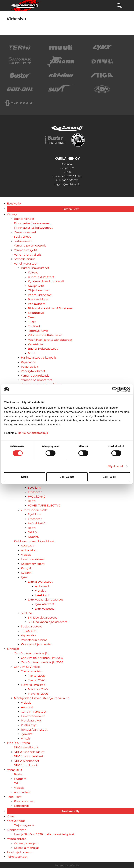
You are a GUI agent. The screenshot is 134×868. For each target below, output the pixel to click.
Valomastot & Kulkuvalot (45, 335)
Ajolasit (26, 555)
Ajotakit (40, 591)
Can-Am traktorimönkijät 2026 (42, 662)
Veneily (12, 214)
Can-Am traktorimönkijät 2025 (42, 658)
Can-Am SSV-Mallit (27, 667)
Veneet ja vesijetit (26, 843)
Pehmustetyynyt (40, 295)
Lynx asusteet (45, 604)
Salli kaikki (109, 477)
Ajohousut (42, 586)
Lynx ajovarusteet (40, 582)
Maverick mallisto (33, 685)
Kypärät (26, 573)
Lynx (24, 577)
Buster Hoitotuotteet (43, 349)
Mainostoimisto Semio (67, 865)
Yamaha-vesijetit (26, 250)
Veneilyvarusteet (26, 264)
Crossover (35, 492)
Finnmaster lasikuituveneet (33, 228)
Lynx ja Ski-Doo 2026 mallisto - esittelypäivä (44, 834)
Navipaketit (36, 286)
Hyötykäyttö (37, 497)
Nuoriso (33, 537)
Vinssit (26, 739)
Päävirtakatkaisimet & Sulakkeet (51, 308)
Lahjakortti (21, 806)
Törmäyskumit (38, 331)
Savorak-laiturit (24, 259)
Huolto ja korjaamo (20, 852)
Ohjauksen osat (39, 290)
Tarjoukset (14, 797)
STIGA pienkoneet (27, 761)
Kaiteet (33, 272)
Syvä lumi (35, 488)
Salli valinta (67, 477)
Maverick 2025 (38, 689)
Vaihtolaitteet (16, 839)
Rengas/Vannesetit (34, 730)
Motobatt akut (31, 721)
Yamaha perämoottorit (37, 380)
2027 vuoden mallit (34, 510)
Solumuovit (36, 313)
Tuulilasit (34, 326)
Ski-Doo (26, 613)
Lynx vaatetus (45, 609)
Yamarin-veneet (25, 232)
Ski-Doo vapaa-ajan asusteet (48, 622)
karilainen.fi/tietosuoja (33, 433)
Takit (17, 783)
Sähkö (32, 532)
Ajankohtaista (17, 830)
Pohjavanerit (37, 304)
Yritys (11, 816)
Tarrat (32, 317)
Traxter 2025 (36, 676)
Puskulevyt (29, 725)
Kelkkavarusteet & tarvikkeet (34, 541)
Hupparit (20, 779)
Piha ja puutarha (18, 743)
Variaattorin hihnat (34, 640)
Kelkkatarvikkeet (33, 564)
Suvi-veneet (22, 237)
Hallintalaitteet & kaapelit (39, 358)
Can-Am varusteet (34, 712)
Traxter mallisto (32, 671)
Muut (32, 353)
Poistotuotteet (24, 801)
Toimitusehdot (17, 857)
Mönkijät (13, 649)
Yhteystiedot (16, 821)
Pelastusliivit (30, 367)
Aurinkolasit (22, 792)
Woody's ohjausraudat (36, 644)
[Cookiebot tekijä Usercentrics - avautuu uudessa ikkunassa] (115, 389)
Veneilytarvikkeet (33, 371)
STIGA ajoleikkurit (26, 747)
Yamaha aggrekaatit (35, 376)
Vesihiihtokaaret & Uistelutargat (50, 340)
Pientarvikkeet (38, 299)
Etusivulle (14, 204)
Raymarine (29, 362)
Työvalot (27, 734)
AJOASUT (27, 546)
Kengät (26, 568)
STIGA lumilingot (26, 765)
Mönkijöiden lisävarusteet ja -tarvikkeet (41, 698)
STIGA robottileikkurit (29, 756)
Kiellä (25, 477)
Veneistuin (35, 344)
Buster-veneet (24, 219)
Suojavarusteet (31, 626)
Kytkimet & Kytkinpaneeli (46, 281)
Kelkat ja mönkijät (27, 848)
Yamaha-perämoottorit (30, 246)
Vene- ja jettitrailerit (28, 255)
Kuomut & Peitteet (41, 277)
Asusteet (27, 707)
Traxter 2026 (36, 680)
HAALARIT (42, 595)
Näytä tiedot (115, 466)
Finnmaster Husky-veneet (32, 223)
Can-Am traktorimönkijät (31, 653)
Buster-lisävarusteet (35, 268)
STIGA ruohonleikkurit (29, 752)
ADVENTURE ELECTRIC (44, 506)
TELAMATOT (29, 631)
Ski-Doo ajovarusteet (42, 618)
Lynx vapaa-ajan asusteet (46, 600)
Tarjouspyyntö (24, 825)
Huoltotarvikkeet (33, 559)
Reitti (32, 501)
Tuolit (32, 322)
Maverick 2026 (38, 694)
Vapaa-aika (28, 635)
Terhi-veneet (23, 241)
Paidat (18, 774)
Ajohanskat (29, 550)
